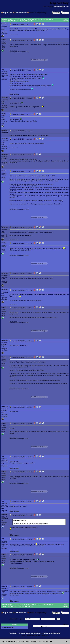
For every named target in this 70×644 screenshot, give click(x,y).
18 (9, 21)
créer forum (13, 633)
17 (53, 19)
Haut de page (4, 605)
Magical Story (8, 13)
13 (41, 19)
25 (29, 21)
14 (44, 19)
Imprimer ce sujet (8, 627)
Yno (67, 6)
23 (23, 21)
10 (33, 19)
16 (50, 19)
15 (47, 19)
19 (12, 21)
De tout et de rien (21, 13)
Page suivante (66, 20)
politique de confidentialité (52, 633)
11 (36, 19)
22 (20, 21)
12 (39, 19)
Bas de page (4, 20)
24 (26, 21)
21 (18, 21)
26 (32, 21)
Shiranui (62, 6)
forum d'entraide (24, 633)
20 (15, 21)
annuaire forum (36, 633)
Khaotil (56, 6)
